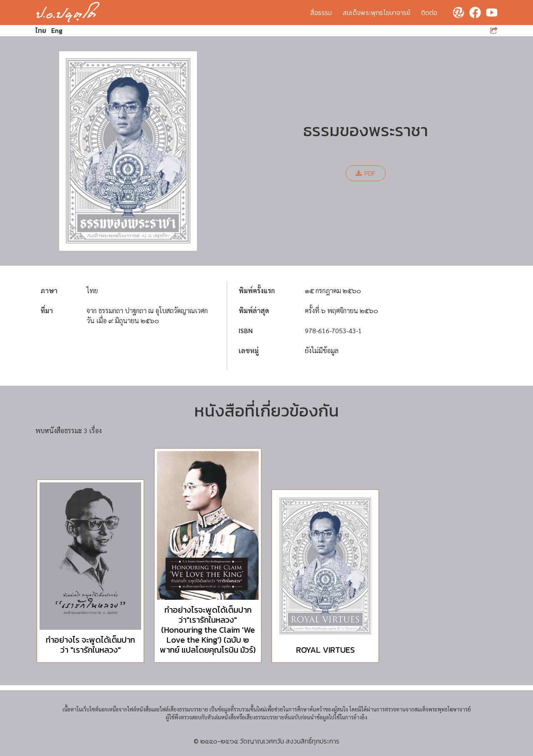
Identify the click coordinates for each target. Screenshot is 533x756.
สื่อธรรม (321, 12)
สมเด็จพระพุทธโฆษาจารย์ (376, 12)
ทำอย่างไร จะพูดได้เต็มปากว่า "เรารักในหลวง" (90, 645)
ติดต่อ (429, 12)
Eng (57, 30)
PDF (366, 173)
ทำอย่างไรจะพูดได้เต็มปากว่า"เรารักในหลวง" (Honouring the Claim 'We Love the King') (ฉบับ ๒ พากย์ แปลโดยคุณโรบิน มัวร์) (208, 630)
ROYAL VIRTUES (325, 650)
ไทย (41, 30)
